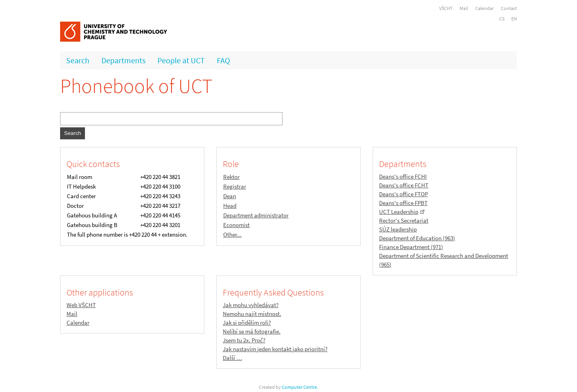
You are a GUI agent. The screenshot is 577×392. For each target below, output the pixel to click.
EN (514, 19)
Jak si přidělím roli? (247, 323)
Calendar (484, 8)
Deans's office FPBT (403, 203)
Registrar (235, 186)
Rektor (231, 177)
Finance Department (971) (411, 247)
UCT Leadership (399, 212)
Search (78, 60)
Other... (232, 234)
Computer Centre (299, 387)
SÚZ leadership (398, 229)
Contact (509, 8)
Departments (123, 60)
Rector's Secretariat (404, 220)
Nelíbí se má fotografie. (252, 331)
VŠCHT (446, 8)
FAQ (223, 60)
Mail (464, 8)
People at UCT (181, 60)
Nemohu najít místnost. (252, 314)
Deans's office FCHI (403, 176)
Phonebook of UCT (136, 86)
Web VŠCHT (81, 305)
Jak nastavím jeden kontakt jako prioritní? (275, 349)
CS (502, 19)
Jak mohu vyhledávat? (251, 305)
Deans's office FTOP (403, 194)
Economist (236, 225)
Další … (232, 358)
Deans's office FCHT (404, 185)
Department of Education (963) (417, 238)
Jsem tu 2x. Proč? (244, 340)
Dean (230, 196)
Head (230, 206)
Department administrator (256, 215)
